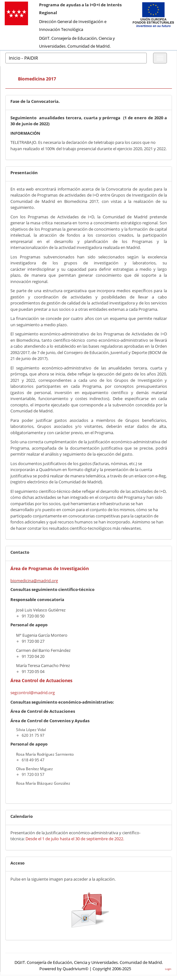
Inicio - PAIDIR (23, 58)
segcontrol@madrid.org (33, 693)
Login (168, 969)
